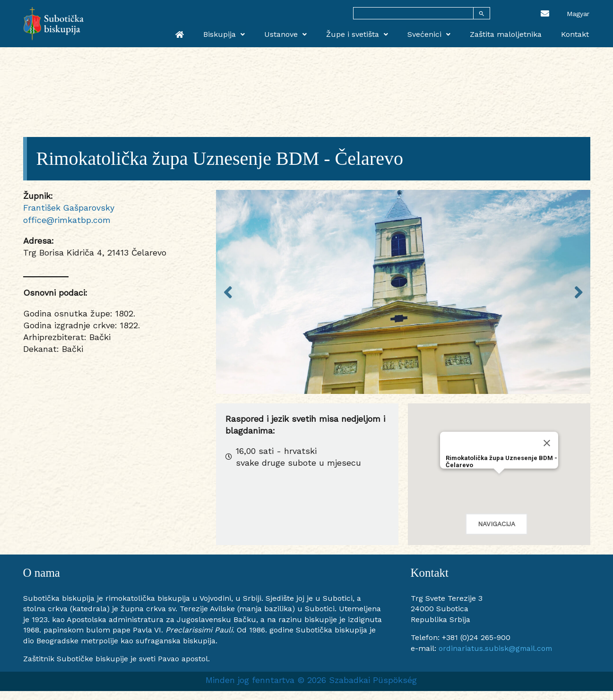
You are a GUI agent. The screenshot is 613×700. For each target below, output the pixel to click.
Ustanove (296, 34)
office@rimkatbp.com (67, 220)
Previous (228, 292)
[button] (499, 482)
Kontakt (576, 34)
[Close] (547, 443)
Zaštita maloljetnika (509, 34)
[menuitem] (578, 13)
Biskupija (237, 34)
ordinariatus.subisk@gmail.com (496, 648)
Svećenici (435, 34)
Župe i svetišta (366, 34)
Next (578, 292)
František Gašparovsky (69, 208)
